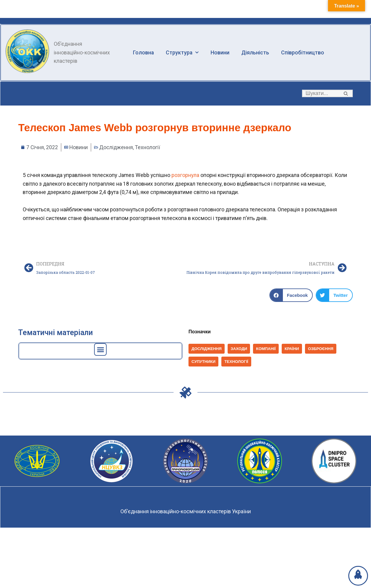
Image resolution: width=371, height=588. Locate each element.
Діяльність (256, 52)
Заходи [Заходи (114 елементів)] (240, 350)
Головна (144, 52)
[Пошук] (321, 94)
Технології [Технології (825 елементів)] (237, 363)
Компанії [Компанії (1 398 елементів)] (267, 350)
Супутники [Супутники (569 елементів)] (204, 363)
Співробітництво (303, 52)
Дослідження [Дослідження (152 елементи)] (207, 350)
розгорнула (187, 175)
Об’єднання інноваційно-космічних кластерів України (185, 513)
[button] (346, 94)
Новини (221, 52)
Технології (149, 148)
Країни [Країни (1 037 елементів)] (293, 350)
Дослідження (117, 148)
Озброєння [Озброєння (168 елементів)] (322, 350)
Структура (183, 53)
